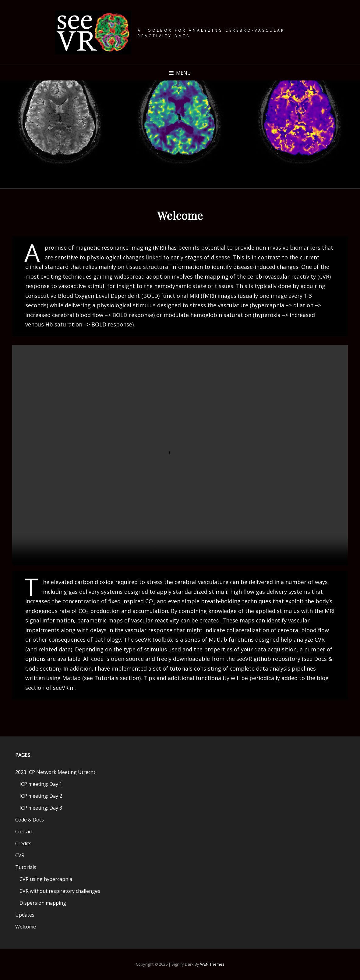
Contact (24, 832)
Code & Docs (30, 820)
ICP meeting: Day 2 (41, 796)
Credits (23, 843)
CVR (20, 855)
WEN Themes (212, 964)
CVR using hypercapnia (46, 879)
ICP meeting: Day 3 (41, 808)
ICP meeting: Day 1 (41, 784)
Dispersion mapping (43, 903)
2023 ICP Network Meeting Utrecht (55, 772)
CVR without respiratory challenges (60, 891)
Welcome (26, 927)
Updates (25, 915)
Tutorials (26, 867)
